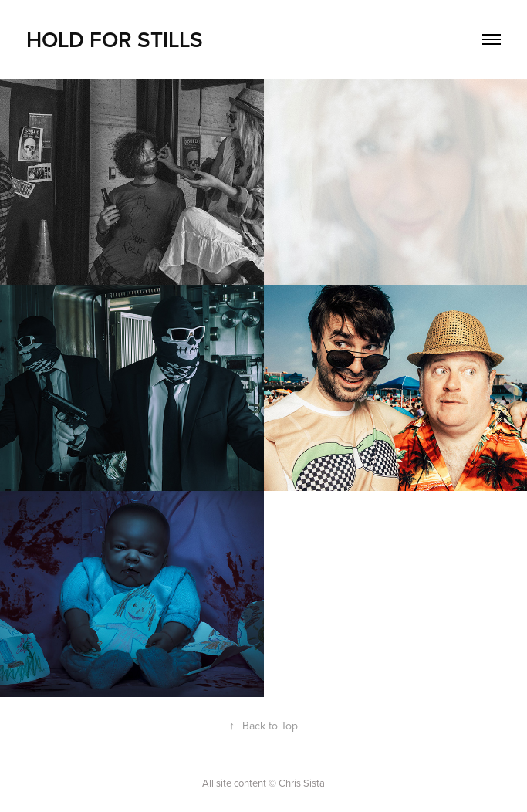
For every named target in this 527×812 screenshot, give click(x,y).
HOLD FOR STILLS (115, 39)
